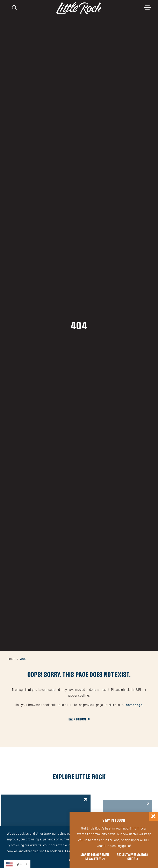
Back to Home (78, 719)
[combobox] (17, 864)
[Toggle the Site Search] (14, 7)
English (14, 864)
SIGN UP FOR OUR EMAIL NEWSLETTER (95, 857)
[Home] (79, 8)
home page (134, 705)
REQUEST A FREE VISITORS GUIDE (133, 857)
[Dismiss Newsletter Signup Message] (153, 816)
